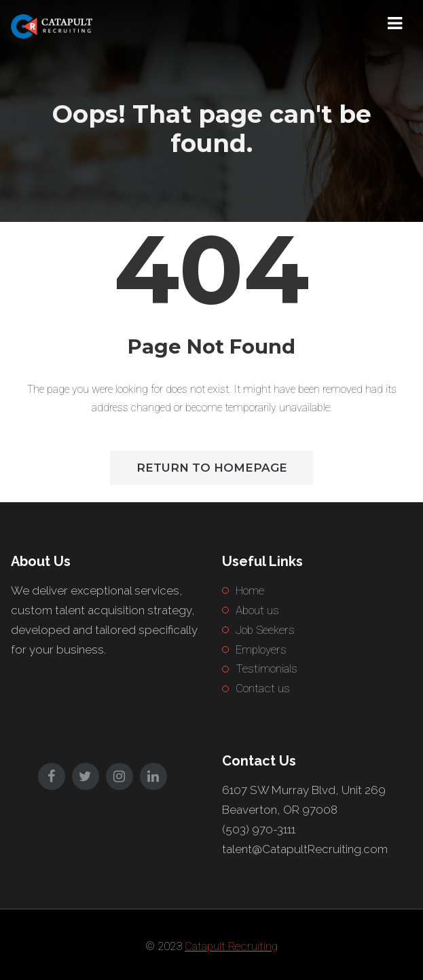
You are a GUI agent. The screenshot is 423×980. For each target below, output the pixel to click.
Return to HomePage (212, 468)
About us (257, 610)
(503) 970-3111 (259, 829)
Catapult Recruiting (231, 946)
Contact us (263, 688)
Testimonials (266, 668)
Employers (261, 649)
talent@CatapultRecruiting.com (305, 849)
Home (250, 590)
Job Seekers (265, 630)
